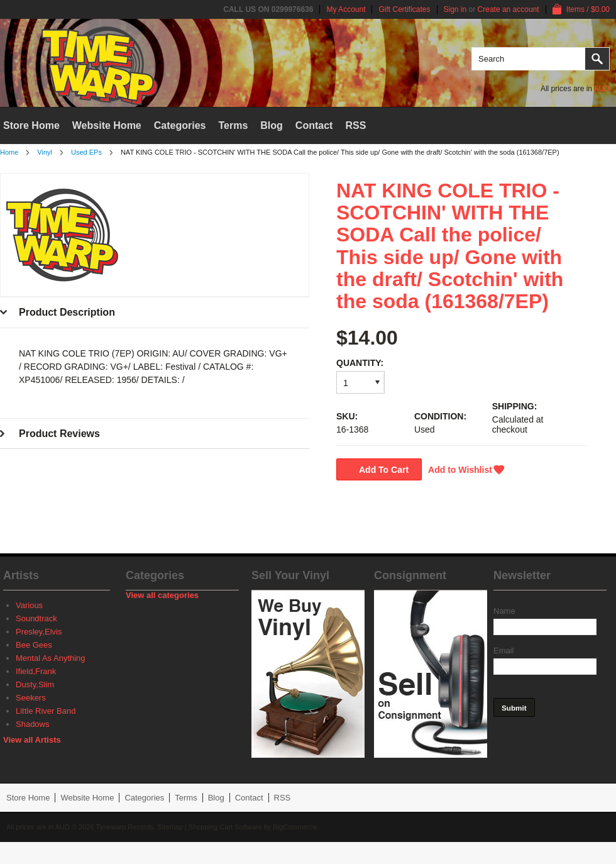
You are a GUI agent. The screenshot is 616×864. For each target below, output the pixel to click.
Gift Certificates (404, 9)
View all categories (162, 595)
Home (9, 152)
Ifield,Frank (36, 671)
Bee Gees (34, 645)
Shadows (32, 724)
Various (29, 605)
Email (504, 651)
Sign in (455, 9)
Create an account (509, 9)
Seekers (31, 698)
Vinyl (45, 152)
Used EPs (86, 152)
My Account (346, 9)
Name (504, 611)
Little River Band (46, 711)
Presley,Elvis (39, 632)
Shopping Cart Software (225, 827)
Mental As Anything (51, 658)
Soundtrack (36, 618)
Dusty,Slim (35, 684)
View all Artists (32, 740)
